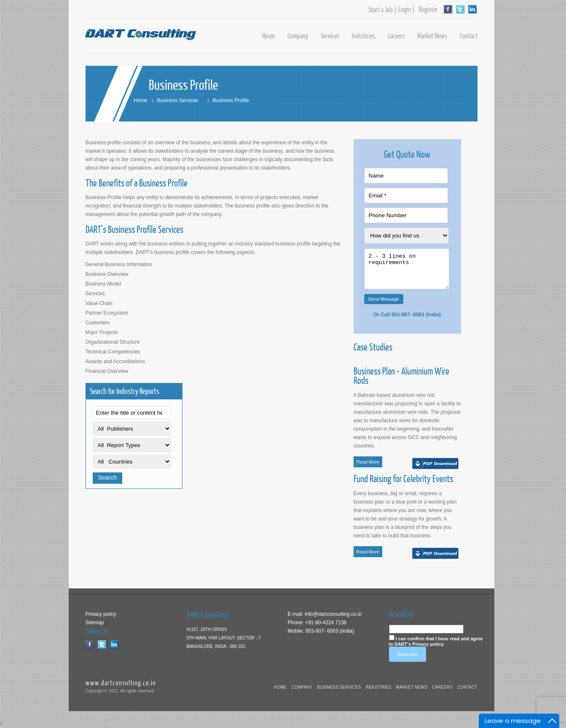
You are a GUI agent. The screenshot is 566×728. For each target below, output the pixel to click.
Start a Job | (382, 10)
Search (107, 477)
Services (330, 36)
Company (298, 36)
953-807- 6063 (408, 315)
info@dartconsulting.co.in (333, 614)
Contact (469, 36)
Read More (368, 462)
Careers (396, 36)
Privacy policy (101, 614)
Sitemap (95, 623)
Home (268, 36)
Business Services (178, 100)
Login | (406, 9)
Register (427, 9)
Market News (432, 36)
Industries (363, 36)
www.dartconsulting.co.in (121, 683)
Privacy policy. (428, 644)
